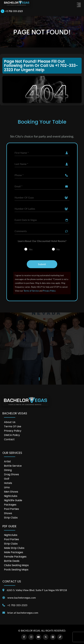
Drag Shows (11, 474)
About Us (10, 422)
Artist (7, 461)
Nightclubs (11, 496)
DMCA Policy (12, 435)
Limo (7, 487)
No (58, 249)
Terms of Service (31, 291)
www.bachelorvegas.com (22, 598)
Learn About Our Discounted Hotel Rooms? (42, 241)
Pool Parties (11, 509)
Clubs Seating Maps (16, 565)
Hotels (8, 483)
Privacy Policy (49, 291)
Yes (31, 249)
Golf (7, 479)
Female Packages (15, 557)
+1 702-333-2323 (17, 605)
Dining (8, 470)
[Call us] (12, 11)
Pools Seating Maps (16, 570)
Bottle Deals (12, 561)
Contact (9, 439)
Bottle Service (13, 466)
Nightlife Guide (13, 500)
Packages (10, 505)
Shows (8, 513)
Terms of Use (13, 426)
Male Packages (14, 552)
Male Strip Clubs (14, 548)
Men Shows (11, 492)
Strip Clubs (11, 518)
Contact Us (12, 581)
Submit (42, 264)
